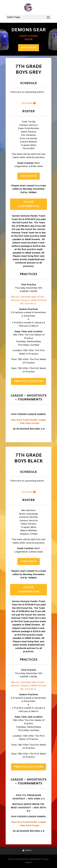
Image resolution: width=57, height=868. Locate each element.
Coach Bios (29, 176)
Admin (27, 851)
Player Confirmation (29, 204)
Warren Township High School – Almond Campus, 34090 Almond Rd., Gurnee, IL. (29, 300)
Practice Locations (28, 381)
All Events (29, 103)
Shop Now (29, 48)
